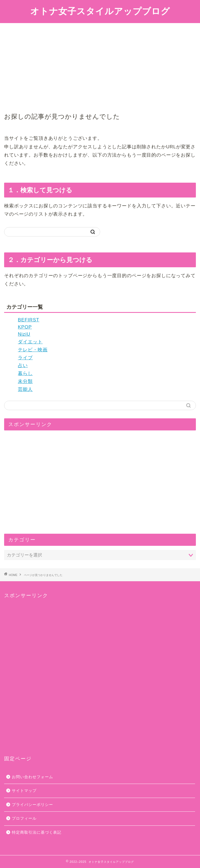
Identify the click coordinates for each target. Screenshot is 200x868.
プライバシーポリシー (32, 805)
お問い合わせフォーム (32, 777)
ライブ (25, 358)
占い (23, 365)
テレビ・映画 (33, 350)
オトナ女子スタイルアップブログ (100, 11)
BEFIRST (29, 320)
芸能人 (25, 389)
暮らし (25, 373)
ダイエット (30, 342)
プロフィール (24, 818)
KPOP (25, 327)
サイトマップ (24, 791)
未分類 (25, 381)
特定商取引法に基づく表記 (37, 832)
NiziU (24, 334)
